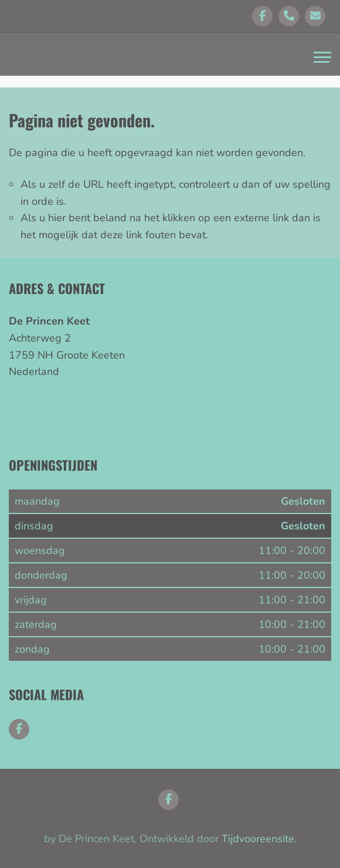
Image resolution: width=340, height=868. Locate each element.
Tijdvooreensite (258, 839)
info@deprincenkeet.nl (98, 409)
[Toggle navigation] (322, 59)
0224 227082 (62, 426)
